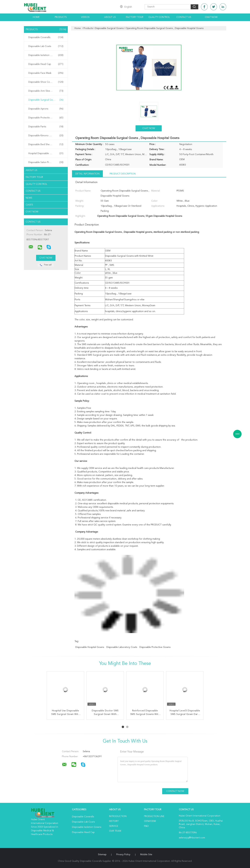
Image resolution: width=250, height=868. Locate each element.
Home (36, 17)
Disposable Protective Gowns (46, 118)
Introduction (118, 816)
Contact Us (184, 17)
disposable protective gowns (155, 647)
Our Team (115, 831)
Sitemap (102, 855)
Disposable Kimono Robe (46, 136)
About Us (110, 17)
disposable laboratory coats (122, 647)
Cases (29, 205)
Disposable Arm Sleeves (46, 91)
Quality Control (159, 17)
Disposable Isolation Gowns (46, 55)
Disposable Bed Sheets (46, 144)
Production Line (154, 816)
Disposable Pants (46, 127)
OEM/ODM (150, 821)
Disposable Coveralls (46, 37)
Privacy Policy (123, 855)
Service (114, 826)
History (114, 821)
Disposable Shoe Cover (46, 82)
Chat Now (211, 17)
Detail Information (87, 174)
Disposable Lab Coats (46, 46)
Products (61, 17)
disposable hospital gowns (90, 647)
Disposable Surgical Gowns (46, 100)
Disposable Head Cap (46, 64)
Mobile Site (146, 855)
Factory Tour (135, 17)
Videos (85, 17)
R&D (146, 826)
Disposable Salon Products (46, 162)
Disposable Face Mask (46, 73)
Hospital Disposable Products (46, 153)
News (29, 198)
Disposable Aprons (46, 109)
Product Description (123, 174)
